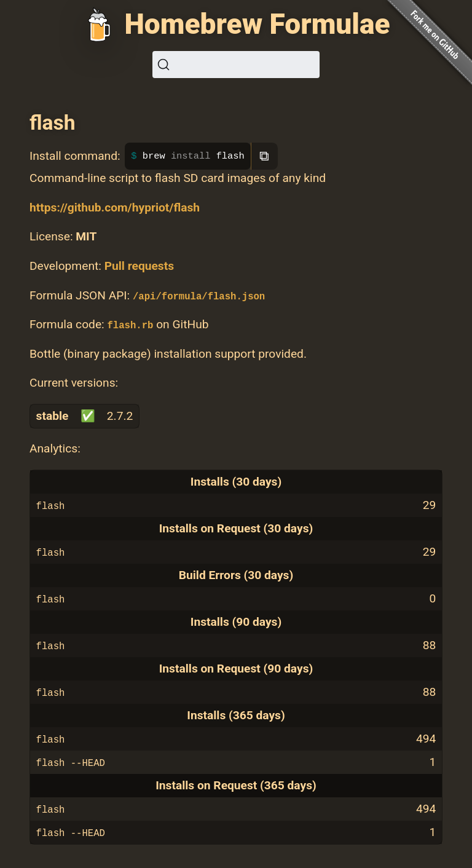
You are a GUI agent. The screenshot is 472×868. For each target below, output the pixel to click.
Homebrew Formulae (257, 24)
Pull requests (139, 266)
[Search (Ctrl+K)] (236, 65)
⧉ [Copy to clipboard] (264, 156)
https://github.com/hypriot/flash (115, 207)
